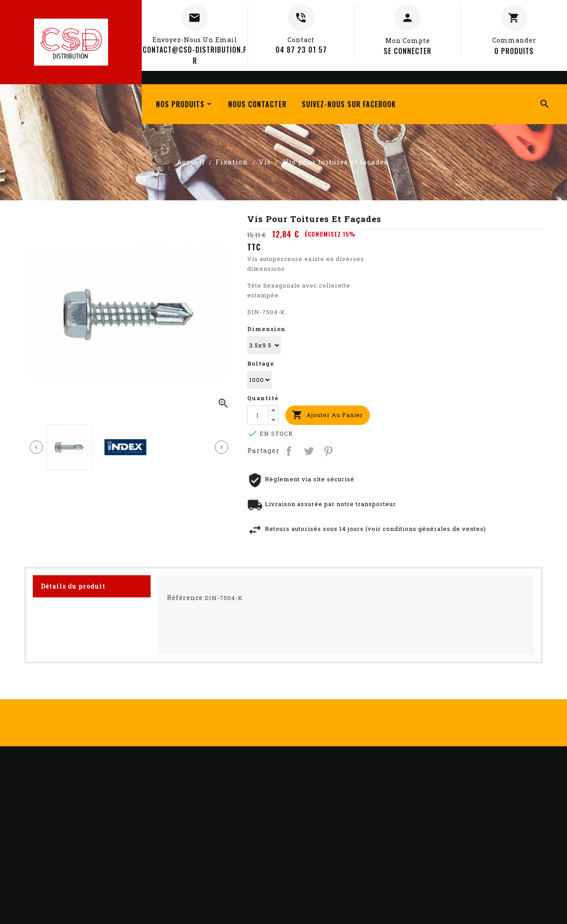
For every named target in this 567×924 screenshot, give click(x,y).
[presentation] (36, 447)
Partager (289, 450)
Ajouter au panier (328, 415)
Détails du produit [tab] (73, 586)
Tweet (309, 450)
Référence (185, 598)
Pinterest (329, 450)
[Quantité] (258, 415)
